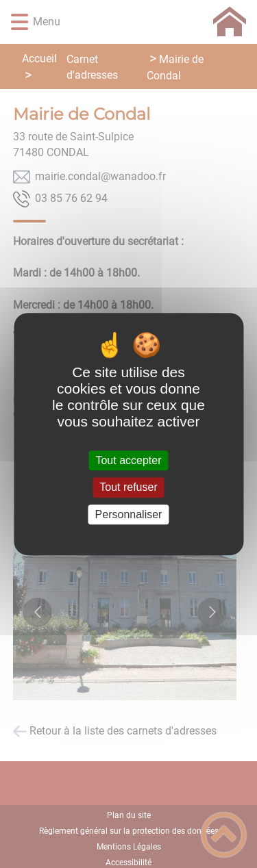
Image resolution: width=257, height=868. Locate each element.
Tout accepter (128, 460)
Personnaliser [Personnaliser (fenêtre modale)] (129, 514)
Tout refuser (128, 488)
